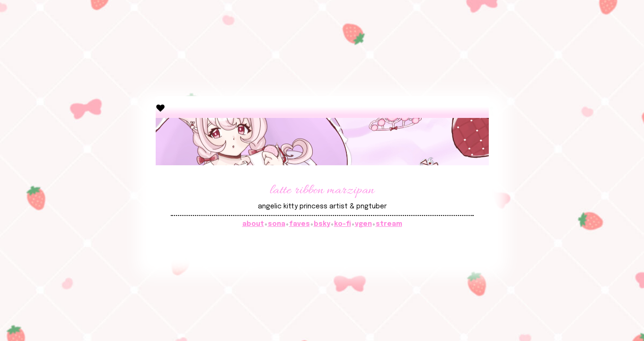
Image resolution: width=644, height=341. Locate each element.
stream (389, 224)
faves (300, 224)
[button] (160, 108)
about (253, 224)
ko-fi (343, 224)
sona (277, 224)
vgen (363, 224)
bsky (322, 224)
